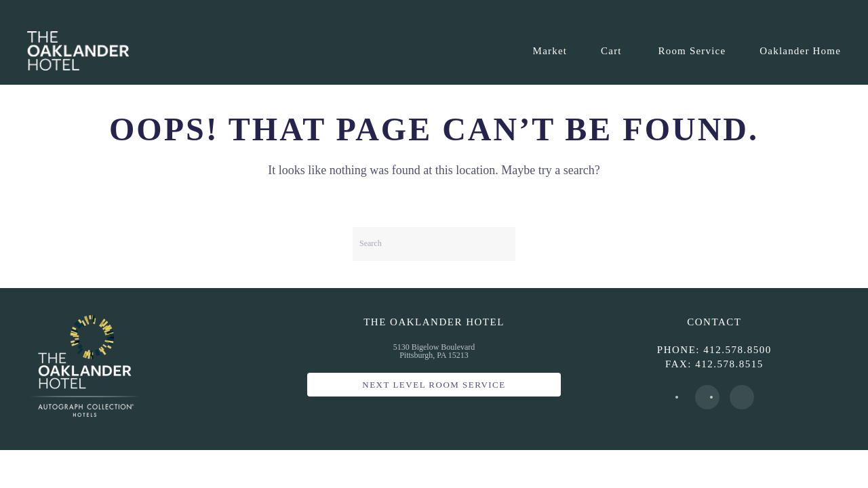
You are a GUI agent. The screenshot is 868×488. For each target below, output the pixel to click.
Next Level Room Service (434, 385)
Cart (611, 51)
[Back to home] (78, 51)
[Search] (434, 244)
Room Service (692, 51)
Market (550, 51)
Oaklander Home (800, 51)
